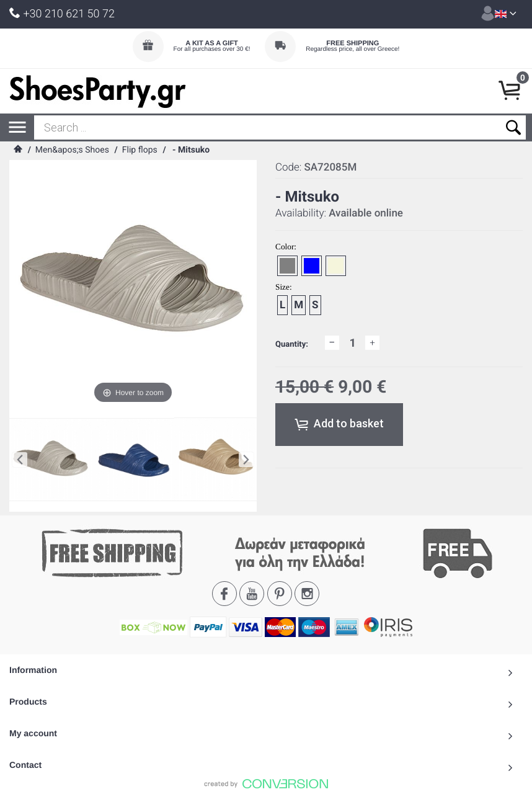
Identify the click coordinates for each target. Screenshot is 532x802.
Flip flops (140, 150)
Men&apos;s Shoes (72, 150)
